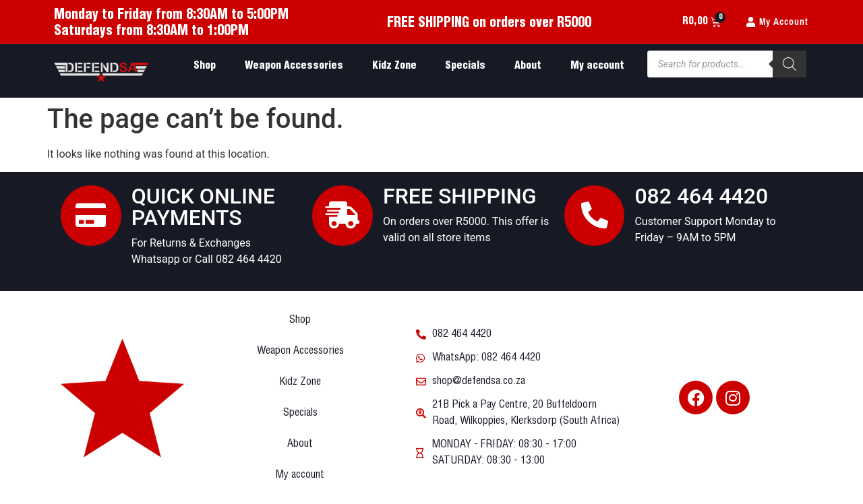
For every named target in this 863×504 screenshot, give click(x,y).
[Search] (790, 64)
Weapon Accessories (294, 66)
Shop (205, 66)
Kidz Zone (394, 66)
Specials (465, 66)
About (528, 66)
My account (597, 66)
